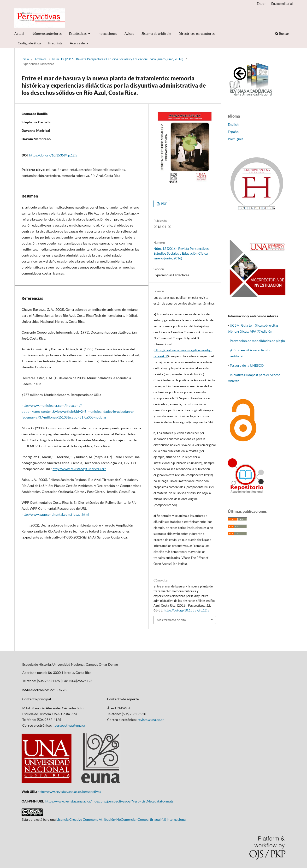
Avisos (129, 33)
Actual (19, 33)
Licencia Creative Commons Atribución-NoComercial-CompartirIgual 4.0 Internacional (121, 819)
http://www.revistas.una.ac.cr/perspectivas (69, 792)
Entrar (261, 4)
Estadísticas (78, 33)
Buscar (282, 33)
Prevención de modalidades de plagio (257, 341)
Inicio (25, 59)
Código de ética (29, 43)
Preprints (55, 43)
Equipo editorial (282, 4)
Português (236, 139)
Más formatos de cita (171, 620)
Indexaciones (107, 33)
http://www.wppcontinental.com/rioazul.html (55, 514)
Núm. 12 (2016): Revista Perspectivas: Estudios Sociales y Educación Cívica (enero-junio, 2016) (118, 59)
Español (234, 132)
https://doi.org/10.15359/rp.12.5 (53, 155)
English (233, 124)
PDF (164, 204)
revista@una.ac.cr (151, 720)
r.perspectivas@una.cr (69, 725)
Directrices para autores (197, 33)
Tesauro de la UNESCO (247, 365)
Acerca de (78, 43)
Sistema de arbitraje (156, 33)
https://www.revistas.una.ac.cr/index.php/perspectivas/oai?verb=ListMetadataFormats (109, 801)
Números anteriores (47, 33)
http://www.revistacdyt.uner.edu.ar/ (79, 469)
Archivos (41, 59)
